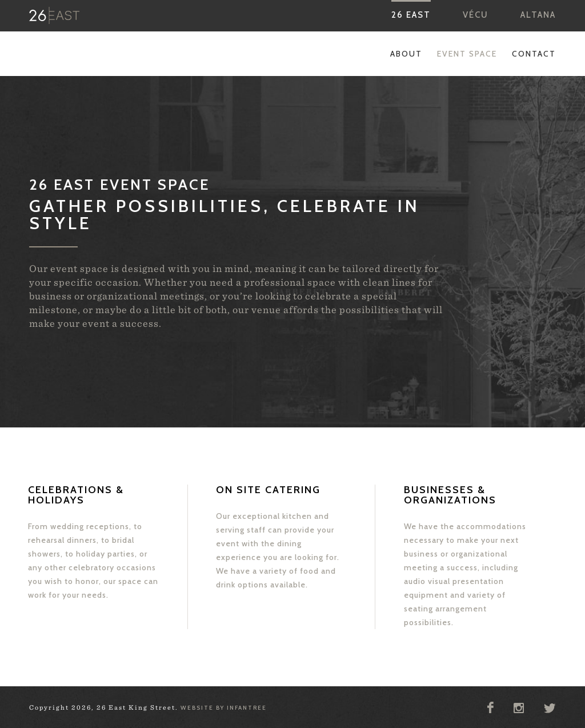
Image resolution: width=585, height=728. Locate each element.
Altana (538, 15)
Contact (534, 54)
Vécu (476, 15)
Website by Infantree (224, 708)
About (406, 54)
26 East (411, 15)
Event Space (467, 54)
